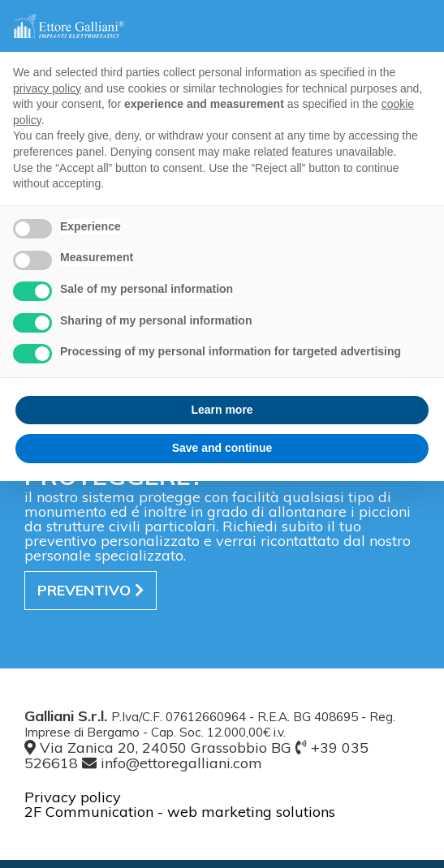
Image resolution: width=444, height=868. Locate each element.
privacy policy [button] (47, 88)
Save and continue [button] (222, 448)
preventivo (91, 590)
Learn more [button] (222, 410)
